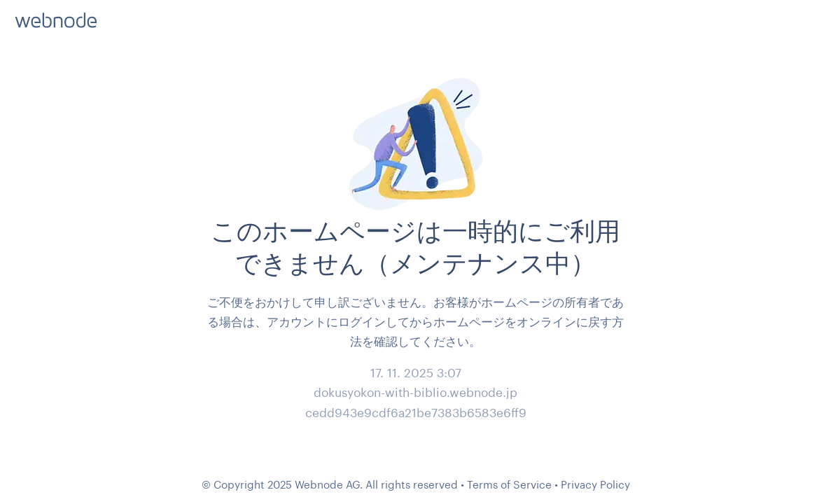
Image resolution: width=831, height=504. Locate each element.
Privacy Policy (595, 484)
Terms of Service (509, 484)
